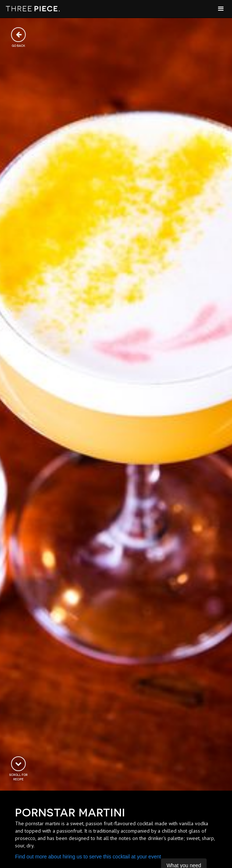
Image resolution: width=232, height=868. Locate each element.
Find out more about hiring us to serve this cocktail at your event (88, 857)
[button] (221, 9)
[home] (33, 9)
